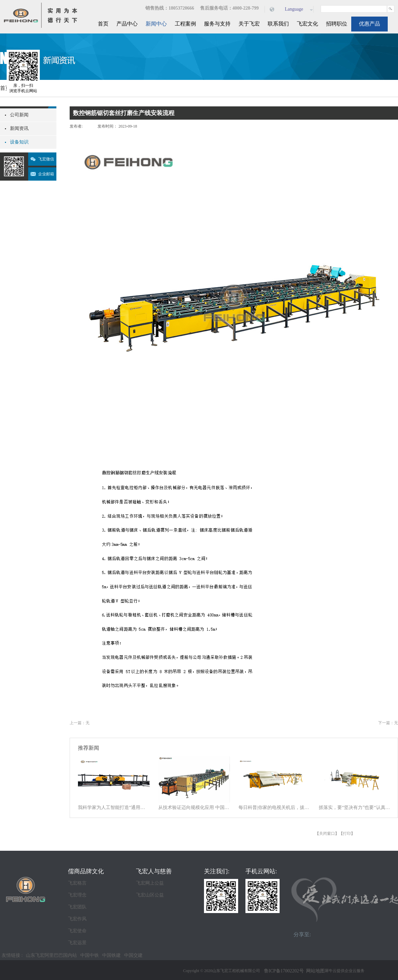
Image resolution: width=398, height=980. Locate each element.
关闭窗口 (327, 834)
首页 (103, 24)
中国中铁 (90, 955)
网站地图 (314, 971)
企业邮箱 (46, 174)
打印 (347, 834)
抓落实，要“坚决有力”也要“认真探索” (355, 807)
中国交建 (133, 955)
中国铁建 (111, 955)
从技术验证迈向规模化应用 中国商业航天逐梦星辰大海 (194, 807)
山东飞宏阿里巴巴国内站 (51, 955)
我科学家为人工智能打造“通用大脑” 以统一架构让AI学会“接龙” (114, 807)
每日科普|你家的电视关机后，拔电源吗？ (274, 807)
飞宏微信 (46, 159)
